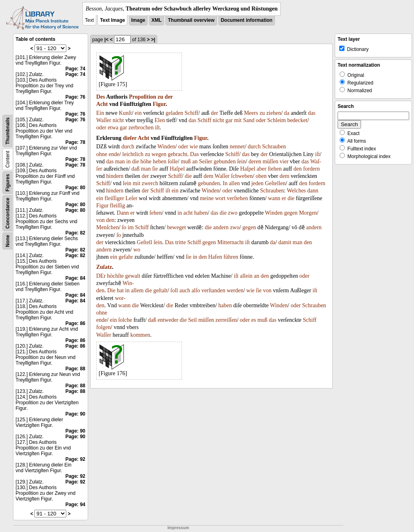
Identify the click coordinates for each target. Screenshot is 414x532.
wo (137, 250)
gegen (291, 213)
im (131, 227)
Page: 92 (75, 459)
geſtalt (160, 290)
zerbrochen (141, 128)
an (195, 161)
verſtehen (237, 198)
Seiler (206, 161)
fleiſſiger (114, 198)
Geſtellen (275, 183)
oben (261, 176)
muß (186, 161)
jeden (257, 183)
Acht (102, 104)
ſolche (125, 320)
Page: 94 (75, 505)
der (169, 97)
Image (138, 20)
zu (161, 97)
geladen (174, 113)
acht (188, 213)
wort (220, 198)
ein (138, 113)
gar (229, 120)
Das (194, 154)
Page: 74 (75, 69)
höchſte (115, 276)
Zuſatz (104, 267)
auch (185, 290)
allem (137, 290)
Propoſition (143, 97)
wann (274, 198)
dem (208, 176)
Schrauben (274, 147)
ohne (102, 154)
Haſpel (177, 169)
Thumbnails (8, 131)
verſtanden (213, 290)
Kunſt (125, 113)
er (284, 198)
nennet (237, 147)
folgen (103, 327)
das (312, 113)
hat (120, 290)
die (136, 161)
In (225, 183)
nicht (118, 120)
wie (194, 147)
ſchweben (242, 176)
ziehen (274, 113)
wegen (159, 154)
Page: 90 (75, 414)
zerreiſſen (226, 320)
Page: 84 (75, 278)
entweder (168, 320)
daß (135, 169)
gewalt (133, 276)
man (120, 161)
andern (221, 227)
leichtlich (133, 154)
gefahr (126, 257)
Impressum (178, 528)
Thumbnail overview (191, 20)
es (254, 320)
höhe (146, 161)
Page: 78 (75, 142)
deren (255, 161)
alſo (196, 290)
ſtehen (275, 169)
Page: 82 (75, 233)
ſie (155, 169)
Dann (123, 213)
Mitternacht (231, 242)
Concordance (8, 213)
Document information (247, 20)
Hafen (215, 257)
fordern (312, 169)
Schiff (192, 113)
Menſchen (108, 227)
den (298, 169)
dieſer (130, 138)
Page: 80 (75, 188)
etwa (113, 128)
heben (159, 161)
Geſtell (144, 242)
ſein (241, 161)
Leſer (131, 198)
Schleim (277, 120)
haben (201, 213)
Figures (8, 183)
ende (114, 154)
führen (231, 257)
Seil (192, 320)
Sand (249, 120)
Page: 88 (75, 369)
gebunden (224, 161)
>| (153, 40)
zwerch (150, 183)
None (8, 241)
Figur (159, 104)
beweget (176, 227)
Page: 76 (75, 97)
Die (111, 290)
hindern (115, 176)
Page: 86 (75, 323)
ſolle (173, 161)
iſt (157, 128)
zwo (233, 213)
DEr (101, 276)
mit (238, 120)
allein (246, 276)
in (128, 161)
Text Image (112, 20)
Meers (251, 113)
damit (285, 242)
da (287, 113)
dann (313, 191)
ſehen (156, 213)
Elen (160, 120)
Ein (100, 113)
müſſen (270, 161)
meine (207, 198)
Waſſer (104, 120)
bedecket (297, 120)
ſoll (174, 290)
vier (284, 161)
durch (128, 147)
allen (234, 183)
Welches (297, 191)
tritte (180, 242)
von (100, 220)
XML (157, 20)
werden (235, 290)
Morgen (308, 213)
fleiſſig (117, 206)
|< (106, 40)
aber (262, 169)
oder (261, 120)
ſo (124, 227)
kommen (140, 335)
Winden (166, 147)
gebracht (177, 154)
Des (101, 97)
